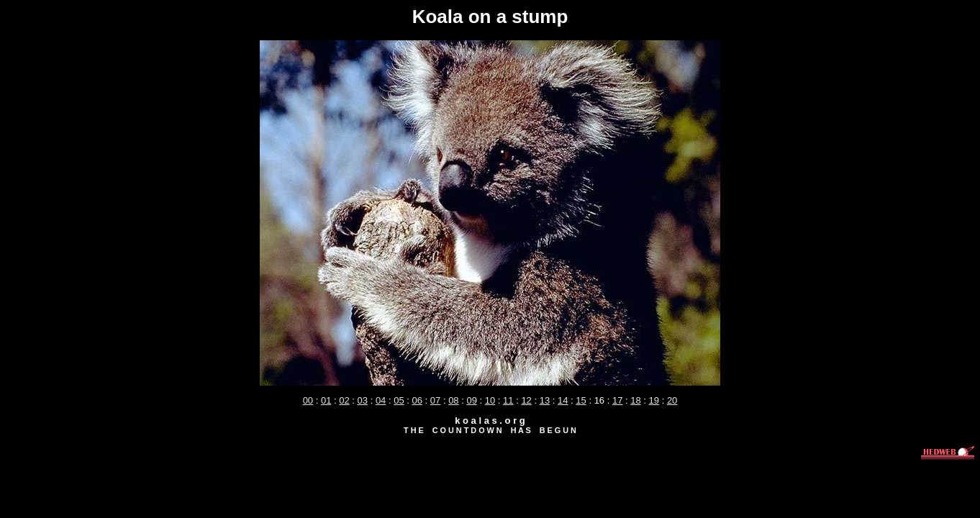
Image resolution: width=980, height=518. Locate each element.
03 (363, 400)
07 (435, 400)
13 (545, 400)
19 (654, 400)
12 (526, 400)
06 (417, 400)
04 (381, 400)
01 (326, 400)
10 (490, 400)
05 (399, 400)
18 (635, 400)
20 (672, 400)
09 (471, 400)
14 (563, 400)
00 (308, 400)
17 (617, 400)
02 (344, 400)
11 (508, 400)
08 (453, 400)
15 (581, 400)
